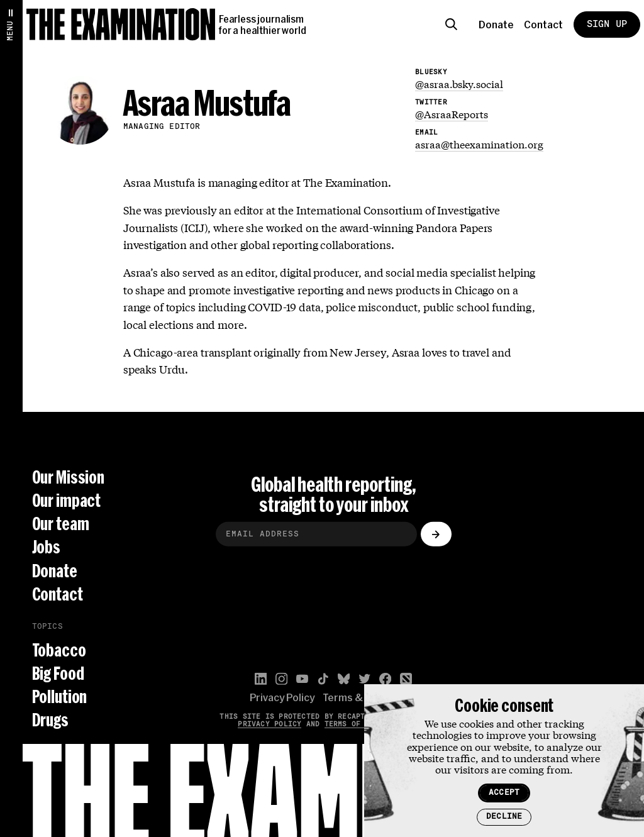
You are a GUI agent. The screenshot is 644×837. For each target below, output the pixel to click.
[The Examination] (121, 24)
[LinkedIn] (261, 679)
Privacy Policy (282, 697)
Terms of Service (361, 724)
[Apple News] (406, 679)
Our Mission (69, 477)
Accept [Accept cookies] (504, 793)
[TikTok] (323, 679)
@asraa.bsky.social (459, 83)
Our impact (67, 500)
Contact (543, 25)
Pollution (60, 696)
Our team (61, 524)
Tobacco (59, 650)
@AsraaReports (452, 114)
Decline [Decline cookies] (504, 817)
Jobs (46, 547)
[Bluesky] (344, 679)
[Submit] (436, 535)
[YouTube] (302, 679)
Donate (496, 25)
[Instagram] (281, 679)
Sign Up (607, 24)
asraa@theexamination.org (479, 144)
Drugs (50, 720)
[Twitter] (364, 679)
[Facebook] (385, 679)
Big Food (58, 673)
